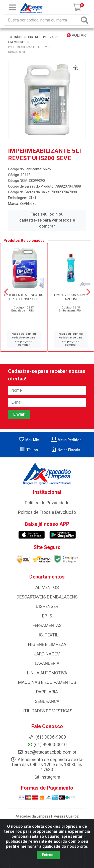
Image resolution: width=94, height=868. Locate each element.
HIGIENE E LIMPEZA (47, 644)
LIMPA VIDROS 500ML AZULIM (71, 297)
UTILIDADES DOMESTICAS (47, 711)
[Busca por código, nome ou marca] (42, 20)
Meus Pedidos (66, 440)
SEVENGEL (28, 204)
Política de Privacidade (47, 503)
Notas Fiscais (66, 450)
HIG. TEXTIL (47, 635)
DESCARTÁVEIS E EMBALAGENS (47, 597)
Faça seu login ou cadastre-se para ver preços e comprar (47, 220)
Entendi (48, 860)
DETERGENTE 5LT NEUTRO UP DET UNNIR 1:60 (24, 297)
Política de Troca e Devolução (47, 512)
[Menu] (13, 7)
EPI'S (47, 616)
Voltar (76, 35)
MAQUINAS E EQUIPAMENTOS (47, 682)
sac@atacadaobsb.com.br (47, 752)
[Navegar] (6, 292)
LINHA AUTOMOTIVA (47, 673)
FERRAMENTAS (47, 625)
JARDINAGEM (47, 654)
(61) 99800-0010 (47, 745)
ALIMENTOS (47, 587)
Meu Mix (29, 440)
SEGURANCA (47, 701)
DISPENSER (47, 606)
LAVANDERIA (47, 663)
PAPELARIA (47, 692)
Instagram (47, 777)
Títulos (29, 450)
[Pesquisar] (84, 20)
